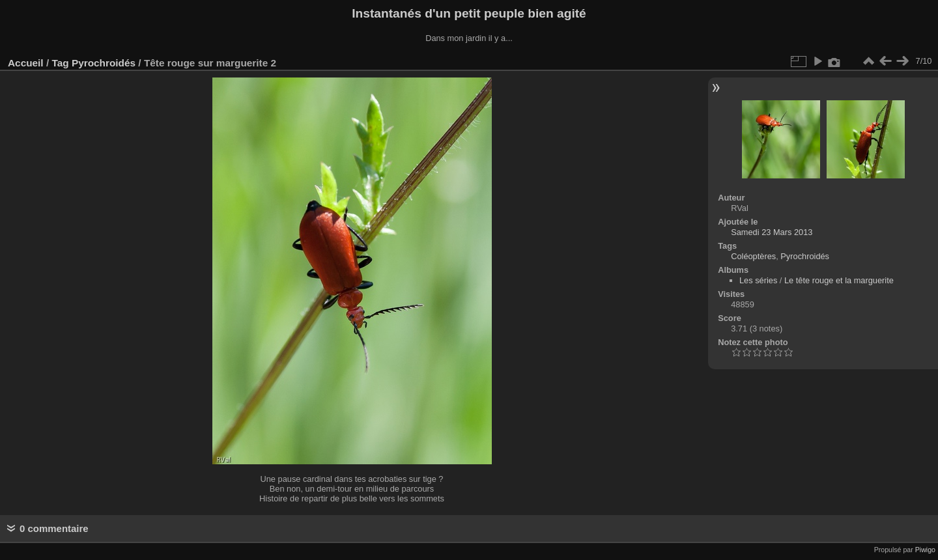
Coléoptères (753, 256)
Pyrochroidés (104, 63)
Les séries (758, 280)
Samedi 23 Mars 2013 (772, 232)
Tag (60, 63)
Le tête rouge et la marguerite (839, 280)
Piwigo (925, 550)
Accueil (26, 63)
